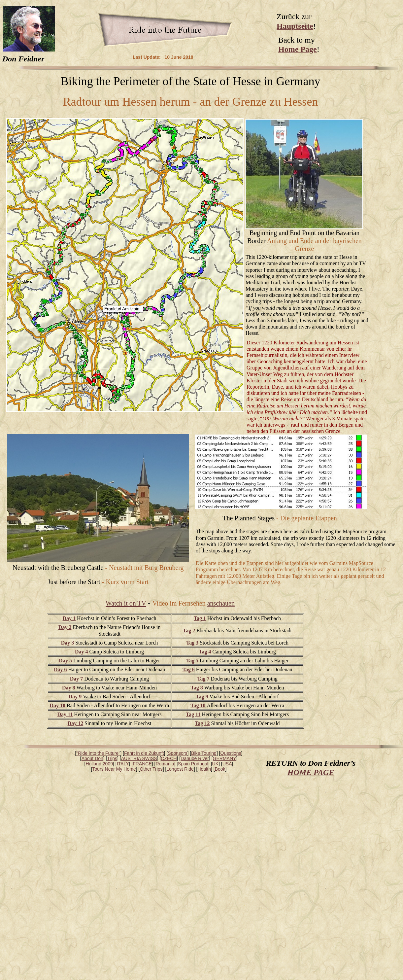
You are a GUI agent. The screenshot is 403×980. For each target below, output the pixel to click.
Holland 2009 (99, 764)
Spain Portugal (193, 764)
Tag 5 (192, 661)
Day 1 (69, 618)
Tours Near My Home (114, 769)
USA (227, 764)
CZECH (169, 758)
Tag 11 (193, 714)
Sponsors (177, 753)
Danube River (195, 758)
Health (204, 769)
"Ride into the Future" (98, 753)
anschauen (221, 603)
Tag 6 (188, 669)
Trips (112, 758)
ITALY (123, 764)
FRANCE (142, 764)
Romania (165, 764)
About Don (92, 758)
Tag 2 (189, 630)
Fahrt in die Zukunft (144, 753)
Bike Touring (204, 753)
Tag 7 (203, 679)
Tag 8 (197, 688)
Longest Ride (180, 769)
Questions (231, 753)
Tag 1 (200, 618)
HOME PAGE (311, 772)
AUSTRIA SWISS (139, 758)
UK (215, 764)
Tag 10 (198, 705)
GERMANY (225, 758)
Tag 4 (205, 652)
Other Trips (151, 769)
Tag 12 (202, 723)
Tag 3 (192, 643)
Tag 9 (202, 697)
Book (220, 769)
